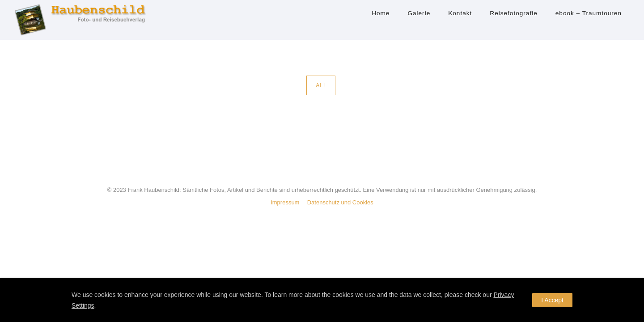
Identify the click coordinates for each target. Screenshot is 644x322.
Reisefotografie (513, 13)
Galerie (419, 13)
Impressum (285, 202)
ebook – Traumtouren (589, 13)
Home (381, 13)
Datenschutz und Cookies (340, 202)
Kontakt (460, 13)
